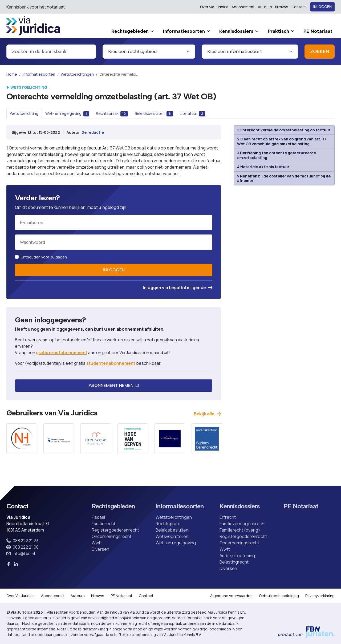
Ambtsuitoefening (237, 556)
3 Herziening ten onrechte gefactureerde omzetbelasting (277, 155)
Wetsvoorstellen (172, 536)
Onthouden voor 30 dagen (44, 257)
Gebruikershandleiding (279, 596)
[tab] (24, 113)
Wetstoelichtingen (77, 74)
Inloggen (322, 7)
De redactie (93, 132)
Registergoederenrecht (115, 530)
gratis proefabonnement (62, 353)
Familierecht (103, 524)
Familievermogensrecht (243, 524)
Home (12, 74)
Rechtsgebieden (113, 506)
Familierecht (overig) (240, 530)
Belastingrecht (234, 562)
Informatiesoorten (39, 74)
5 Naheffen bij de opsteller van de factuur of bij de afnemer (284, 178)
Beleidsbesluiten (172, 530)
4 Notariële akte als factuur (263, 167)
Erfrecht (228, 517)
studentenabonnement (111, 363)
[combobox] (51, 52)
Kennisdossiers (240, 506)
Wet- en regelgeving (176, 543)
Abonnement (243, 7)
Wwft (97, 543)
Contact (299, 7)
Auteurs (265, 7)
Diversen (100, 549)
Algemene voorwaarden (231, 596)
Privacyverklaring (320, 596)
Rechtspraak (168, 524)
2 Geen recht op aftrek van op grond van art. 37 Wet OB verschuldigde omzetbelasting (282, 141)
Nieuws (282, 7)
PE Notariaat (301, 506)
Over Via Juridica (214, 7)
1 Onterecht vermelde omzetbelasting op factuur (284, 130)
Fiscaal (98, 517)
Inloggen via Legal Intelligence (178, 287)
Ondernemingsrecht (111, 536)
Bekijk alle (207, 414)
